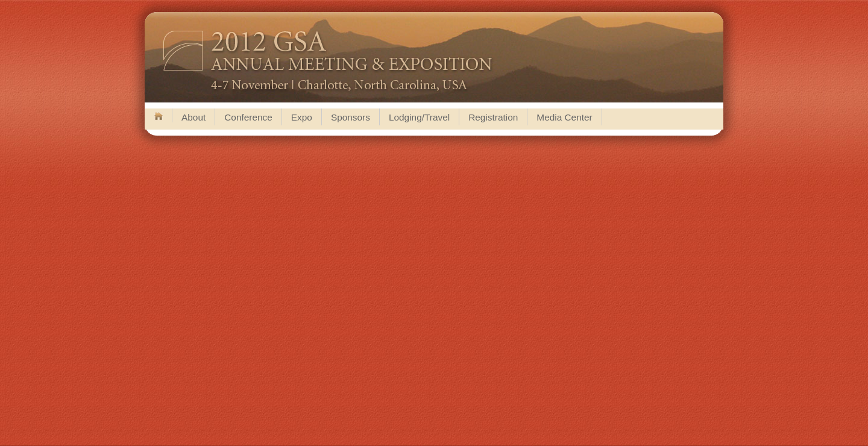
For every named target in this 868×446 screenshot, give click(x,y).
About (193, 117)
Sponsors (351, 117)
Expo (302, 117)
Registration (493, 117)
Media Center (564, 117)
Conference (248, 117)
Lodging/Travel (419, 117)
